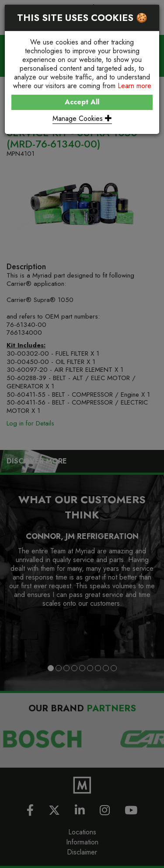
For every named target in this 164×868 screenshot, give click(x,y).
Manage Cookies (82, 118)
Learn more (134, 86)
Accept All (82, 102)
